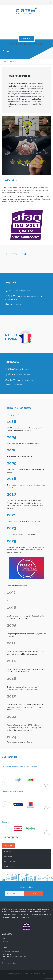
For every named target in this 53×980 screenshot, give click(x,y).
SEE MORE (9, 846)
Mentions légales (13, 974)
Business (6, 942)
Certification (8, 856)
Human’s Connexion (39, 974)
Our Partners (9, 866)
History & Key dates (11, 861)
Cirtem (6, 938)
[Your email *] (15, 894)
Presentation (9, 851)
